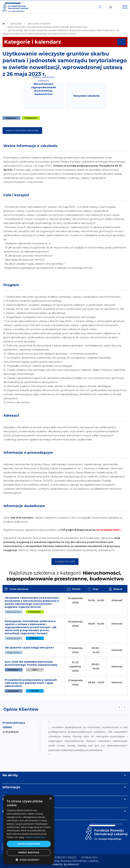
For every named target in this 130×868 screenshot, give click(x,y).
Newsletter (12, 799)
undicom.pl (71, 864)
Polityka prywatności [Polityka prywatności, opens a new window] (35, 837)
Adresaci (11, 415)
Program (11, 285)
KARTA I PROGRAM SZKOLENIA (22, 130)
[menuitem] (54, 858)
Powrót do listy (65, 561)
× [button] (50, 799)
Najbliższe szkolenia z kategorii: (65, 576)
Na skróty (10, 775)
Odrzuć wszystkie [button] (29, 853)
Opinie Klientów (21, 709)
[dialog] (29, 830)
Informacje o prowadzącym (28, 453)
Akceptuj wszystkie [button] (29, 844)
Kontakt (9, 811)
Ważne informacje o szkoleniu (30, 146)
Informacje (11, 787)
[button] (29, 860)
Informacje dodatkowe (24, 506)
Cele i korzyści (16, 195)
